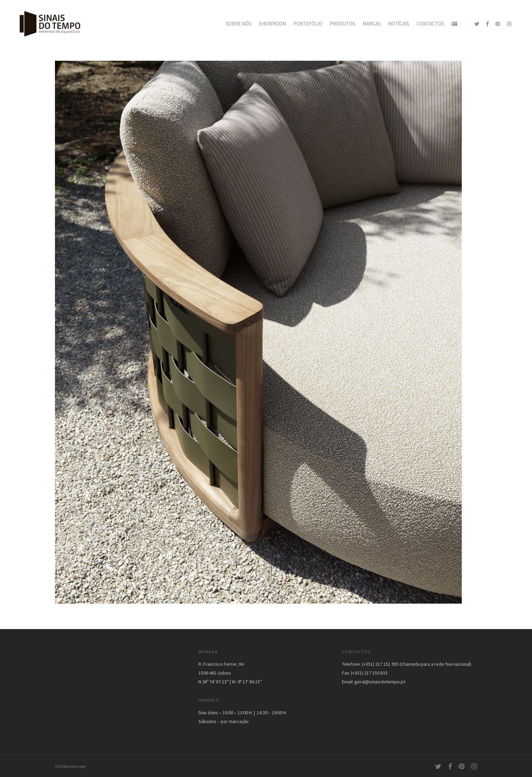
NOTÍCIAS (399, 24)
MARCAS (372, 24)
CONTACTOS (430, 24)
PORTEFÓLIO (308, 24)
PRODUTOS (343, 24)
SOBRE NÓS (239, 24)
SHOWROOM (272, 24)
